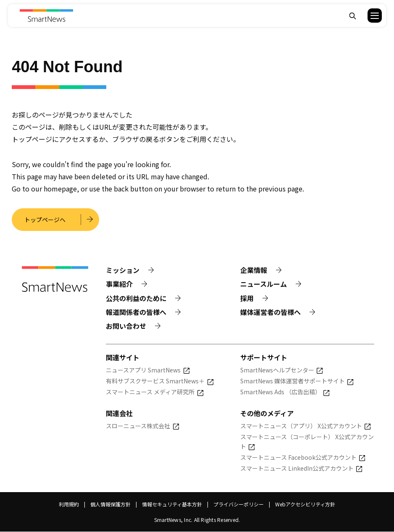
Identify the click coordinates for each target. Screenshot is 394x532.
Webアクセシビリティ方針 (305, 504)
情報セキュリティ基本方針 (172, 504)
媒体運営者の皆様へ (271, 312)
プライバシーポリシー (239, 504)
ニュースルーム (264, 284)
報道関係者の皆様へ (136, 312)
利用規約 (69, 504)
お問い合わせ (126, 326)
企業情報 (254, 270)
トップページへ (45, 220)
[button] (369, 16)
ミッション (123, 270)
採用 (247, 298)
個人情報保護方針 (110, 504)
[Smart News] (46, 16)
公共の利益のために (136, 298)
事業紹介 (119, 284)
